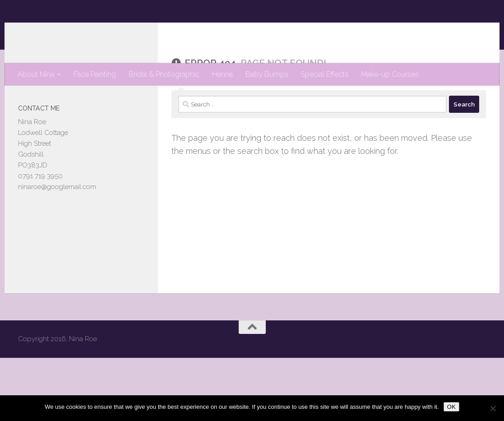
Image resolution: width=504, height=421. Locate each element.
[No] (493, 408)
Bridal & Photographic (164, 74)
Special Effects (325, 74)
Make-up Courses (390, 74)
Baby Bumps (267, 74)
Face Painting (95, 74)
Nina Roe (57, 31)
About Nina (36, 74)
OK (451, 407)
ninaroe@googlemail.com (57, 223)
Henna (222, 74)
